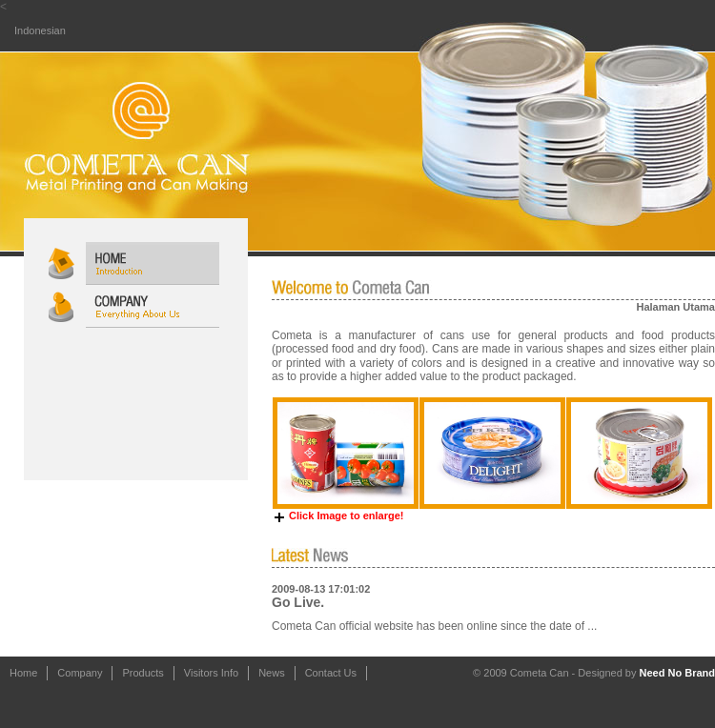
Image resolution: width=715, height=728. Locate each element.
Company (80, 673)
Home (23, 673)
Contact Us (331, 673)
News (272, 673)
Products (143, 673)
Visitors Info (211, 673)
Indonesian (40, 30)
